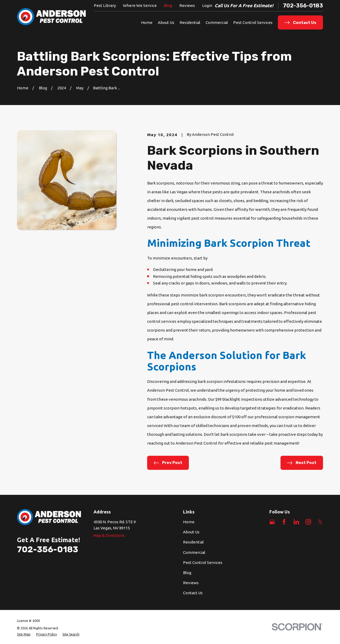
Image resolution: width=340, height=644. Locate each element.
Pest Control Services (203, 563)
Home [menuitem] (147, 22)
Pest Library (105, 5)
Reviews (187, 5)
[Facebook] (284, 522)
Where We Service (140, 5)
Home (189, 522)
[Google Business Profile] (272, 522)
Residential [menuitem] (190, 22)
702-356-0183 (303, 6)
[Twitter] (320, 522)
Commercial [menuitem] (217, 22)
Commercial (194, 552)
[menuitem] (24, 634)
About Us (191, 532)
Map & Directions (109, 535)
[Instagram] (308, 522)
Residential (193, 542)
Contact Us (193, 593)
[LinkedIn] (296, 522)
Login (207, 5)
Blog (168, 5)
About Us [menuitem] (166, 22)
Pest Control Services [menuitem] (253, 22)
